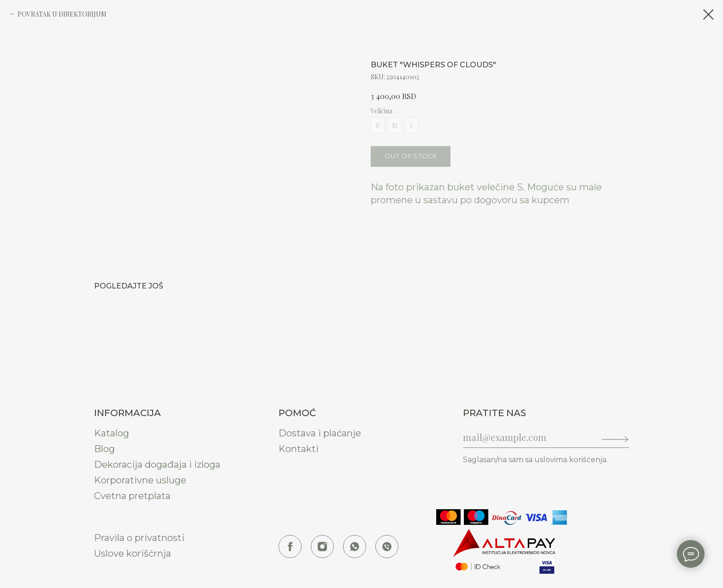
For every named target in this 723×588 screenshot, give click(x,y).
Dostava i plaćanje (320, 433)
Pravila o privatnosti (139, 538)
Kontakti (299, 449)
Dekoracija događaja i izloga (157, 465)
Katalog (112, 433)
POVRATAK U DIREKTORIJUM (62, 14)
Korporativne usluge (140, 480)
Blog (104, 449)
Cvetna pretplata (132, 496)
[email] (525, 437)
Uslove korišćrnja (133, 553)
